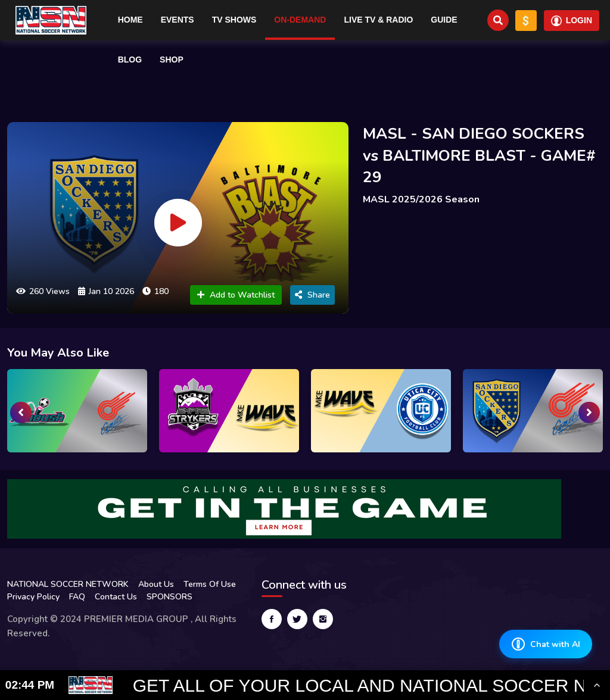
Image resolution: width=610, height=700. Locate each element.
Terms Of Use (210, 584)
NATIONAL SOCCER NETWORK (68, 584)
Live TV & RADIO (378, 20)
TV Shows (234, 20)
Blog (130, 60)
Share (312, 295)
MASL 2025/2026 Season (421, 199)
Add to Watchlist (236, 295)
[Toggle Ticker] (597, 685)
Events (178, 20)
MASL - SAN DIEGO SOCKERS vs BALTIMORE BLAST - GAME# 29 (479, 155)
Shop (172, 60)
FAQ (77, 597)
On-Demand (300, 20)
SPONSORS (169, 597)
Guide (444, 20)
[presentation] (21, 412)
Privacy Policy (33, 597)
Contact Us (116, 597)
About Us (156, 584)
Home (130, 20)
